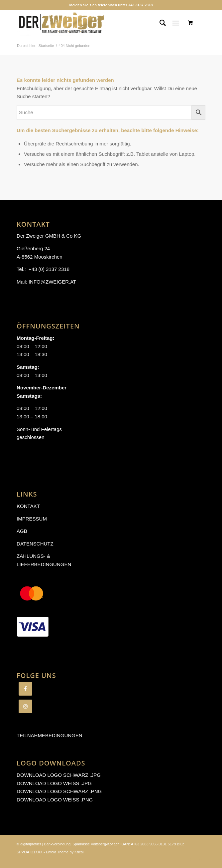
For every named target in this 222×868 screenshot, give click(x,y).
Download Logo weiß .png (55, 800)
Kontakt (28, 506)
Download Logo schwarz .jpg (59, 775)
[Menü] (176, 23)
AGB (22, 531)
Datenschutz (35, 544)
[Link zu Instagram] (200, 860)
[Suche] (159, 23)
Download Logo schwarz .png (59, 791)
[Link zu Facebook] (190, 860)
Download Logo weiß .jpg (54, 783)
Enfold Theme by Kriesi (65, 852)
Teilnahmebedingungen (50, 735)
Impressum (32, 519)
